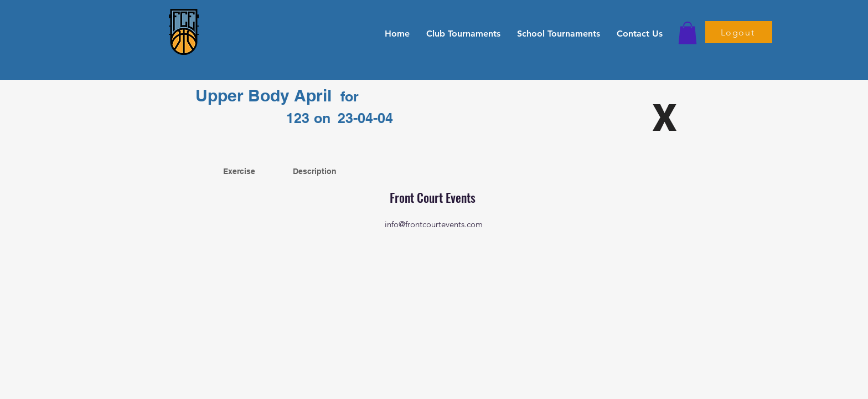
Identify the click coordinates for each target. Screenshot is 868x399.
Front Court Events (434, 197)
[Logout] (739, 32)
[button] (463, 33)
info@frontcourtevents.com (434, 224)
